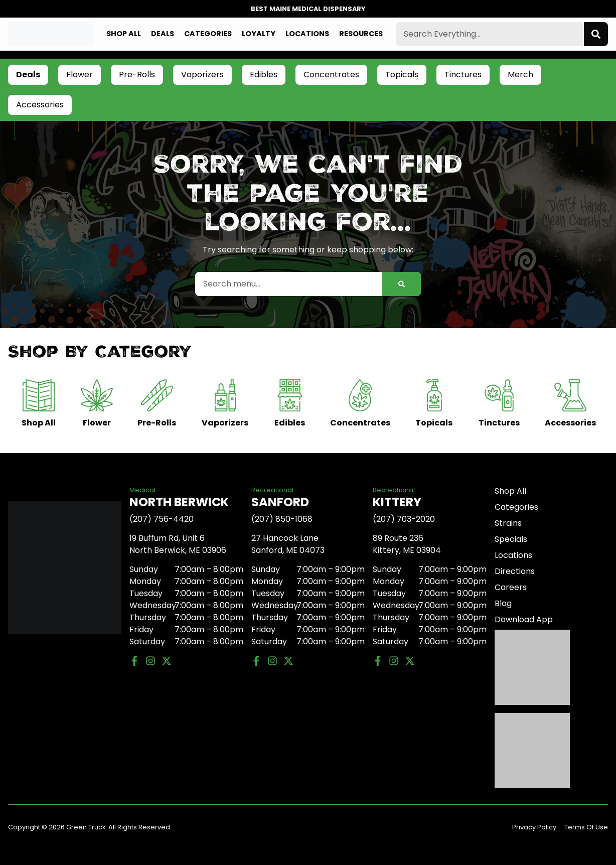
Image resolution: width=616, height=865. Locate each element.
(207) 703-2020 (404, 519)
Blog (503, 603)
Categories (208, 34)
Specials (511, 539)
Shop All (124, 34)
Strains (508, 523)
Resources (361, 34)
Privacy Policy (534, 827)
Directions (515, 571)
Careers (511, 587)
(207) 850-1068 (282, 519)
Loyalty (259, 34)
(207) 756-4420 (162, 519)
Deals (163, 34)
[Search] (596, 34)
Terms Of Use (586, 827)
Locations (307, 34)
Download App (524, 619)
